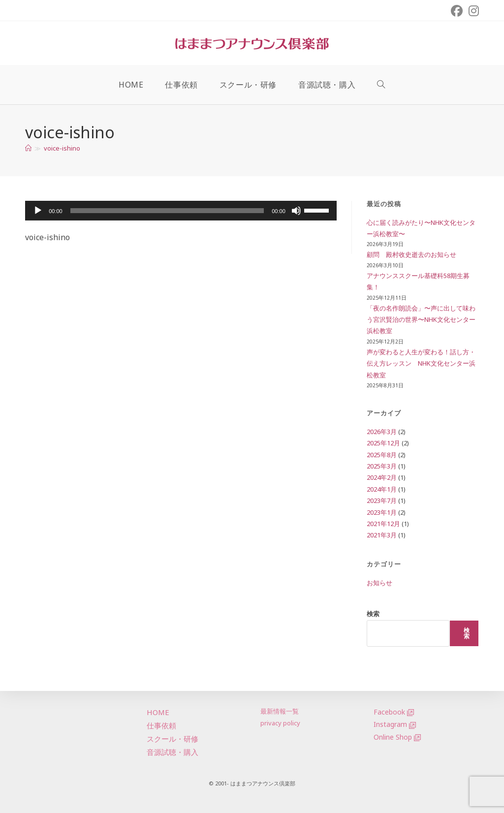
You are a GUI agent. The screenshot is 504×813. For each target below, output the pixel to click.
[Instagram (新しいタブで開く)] (472, 11)
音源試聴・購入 (173, 752)
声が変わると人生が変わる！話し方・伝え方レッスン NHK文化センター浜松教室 (421, 363)
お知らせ (379, 583)
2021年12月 (383, 524)
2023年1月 (382, 512)
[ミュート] (296, 211)
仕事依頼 (161, 725)
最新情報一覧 (280, 711)
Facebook (389, 712)
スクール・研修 (173, 739)
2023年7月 (382, 500)
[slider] (167, 211)
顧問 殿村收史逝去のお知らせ (411, 254)
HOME (158, 712)
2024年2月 (382, 477)
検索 (373, 614)
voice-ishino (62, 148)
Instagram (390, 724)
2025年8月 (382, 455)
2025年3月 (382, 466)
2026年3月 (382, 432)
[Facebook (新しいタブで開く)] (457, 11)
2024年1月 (382, 489)
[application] (181, 211)
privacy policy (280, 723)
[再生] (38, 211)
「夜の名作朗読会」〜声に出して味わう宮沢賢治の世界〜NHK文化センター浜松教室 (421, 320)
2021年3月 (382, 535)
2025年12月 (383, 443)
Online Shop (393, 737)
